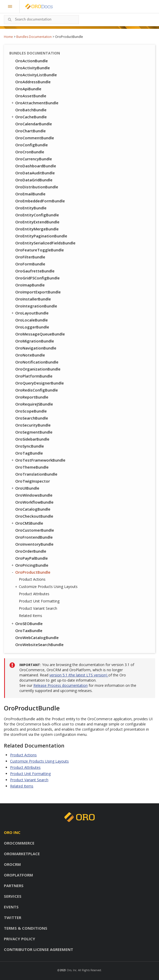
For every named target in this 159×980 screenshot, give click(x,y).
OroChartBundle (31, 131)
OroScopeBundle (31, 411)
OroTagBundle (29, 453)
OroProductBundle (31, 572)
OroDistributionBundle (37, 187)
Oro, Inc (72, 970)
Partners (14, 886)
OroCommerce (19, 843)
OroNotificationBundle (37, 362)
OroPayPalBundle (32, 558)
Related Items (31, 616)
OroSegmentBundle (34, 432)
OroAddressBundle (33, 82)
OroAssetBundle (31, 96)
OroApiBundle (28, 89)
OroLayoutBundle (30, 313)
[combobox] (41, 20)
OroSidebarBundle (32, 439)
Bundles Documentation (34, 37)
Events (11, 907)
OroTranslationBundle (36, 474)
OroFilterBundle (30, 257)
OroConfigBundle (32, 145)
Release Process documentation (60, 685)
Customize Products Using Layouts (47, 587)
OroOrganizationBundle (38, 369)
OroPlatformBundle (34, 376)
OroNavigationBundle (36, 348)
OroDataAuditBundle (35, 173)
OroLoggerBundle (32, 327)
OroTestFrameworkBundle (38, 460)
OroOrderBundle (31, 551)
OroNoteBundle (30, 355)
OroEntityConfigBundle (37, 215)
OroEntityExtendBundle (37, 222)
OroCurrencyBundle (34, 159)
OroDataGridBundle (34, 180)
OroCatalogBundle (33, 509)
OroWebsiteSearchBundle (39, 645)
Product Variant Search (38, 608)
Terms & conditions (26, 928)
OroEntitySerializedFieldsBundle (45, 243)
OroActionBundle (32, 61)
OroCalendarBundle (34, 124)
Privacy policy (20, 939)
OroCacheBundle (29, 117)
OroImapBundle (30, 285)
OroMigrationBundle (35, 341)
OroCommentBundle (35, 138)
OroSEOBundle (27, 623)
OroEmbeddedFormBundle (40, 201)
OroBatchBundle (31, 110)
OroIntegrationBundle (36, 306)
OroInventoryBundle (34, 544)
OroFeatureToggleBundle (40, 250)
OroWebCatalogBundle (37, 638)
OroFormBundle (30, 264)
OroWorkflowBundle (34, 502)
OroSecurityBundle (33, 425)
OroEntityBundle (31, 208)
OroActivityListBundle (36, 75)
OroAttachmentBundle (35, 103)
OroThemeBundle (32, 467)
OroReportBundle (32, 397)
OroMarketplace (22, 854)
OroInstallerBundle (33, 299)
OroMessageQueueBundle (40, 334)
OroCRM (12, 864)
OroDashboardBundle (36, 166)
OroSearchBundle (32, 418)
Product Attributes (34, 594)
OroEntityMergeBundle (37, 229)
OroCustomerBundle (35, 530)
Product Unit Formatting (39, 601)
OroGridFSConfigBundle (37, 278)
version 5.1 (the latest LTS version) (79, 675)
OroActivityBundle (33, 68)
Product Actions (32, 579)
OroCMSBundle (27, 523)
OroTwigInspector (33, 481)
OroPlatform (18, 875)
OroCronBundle (30, 152)
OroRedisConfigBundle (37, 390)
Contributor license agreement (39, 949)
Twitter (13, 917)
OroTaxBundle (29, 631)
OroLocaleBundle (32, 320)
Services (13, 896)
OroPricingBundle (29, 565)
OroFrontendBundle (34, 537)
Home (8, 37)
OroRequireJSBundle (34, 404)
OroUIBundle (25, 488)
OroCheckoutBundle (34, 516)
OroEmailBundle (30, 194)
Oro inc (12, 832)
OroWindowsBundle (34, 495)
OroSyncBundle (30, 446)
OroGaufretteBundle (35, 271)
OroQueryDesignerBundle (40, 383)
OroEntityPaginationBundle (41, 236)
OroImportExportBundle (38, 292)
